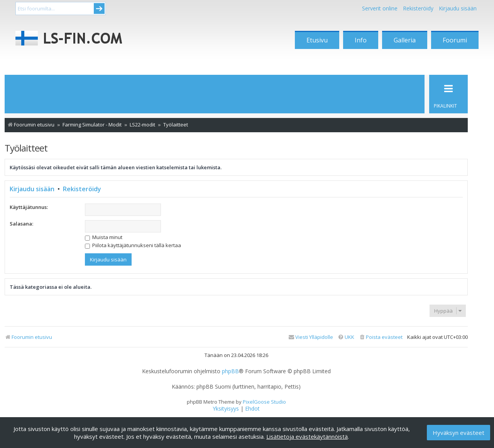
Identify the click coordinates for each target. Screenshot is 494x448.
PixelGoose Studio (264, 402)
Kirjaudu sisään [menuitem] (458, 8)
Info (361, 40)
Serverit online (380, 8)
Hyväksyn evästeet (458, 433)
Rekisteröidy (418, 8)
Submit (99, 8)
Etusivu (317, 40)
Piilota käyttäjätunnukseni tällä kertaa (133, 245)
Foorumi (455, 40)
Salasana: (21, 224)
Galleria (405, 40)
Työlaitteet (26, 148)
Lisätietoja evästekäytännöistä (307, 436)
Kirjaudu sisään (32, 189)
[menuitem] (381, 337)
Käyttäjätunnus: (29, 207)
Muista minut (104, 237)
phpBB (230, 371)
